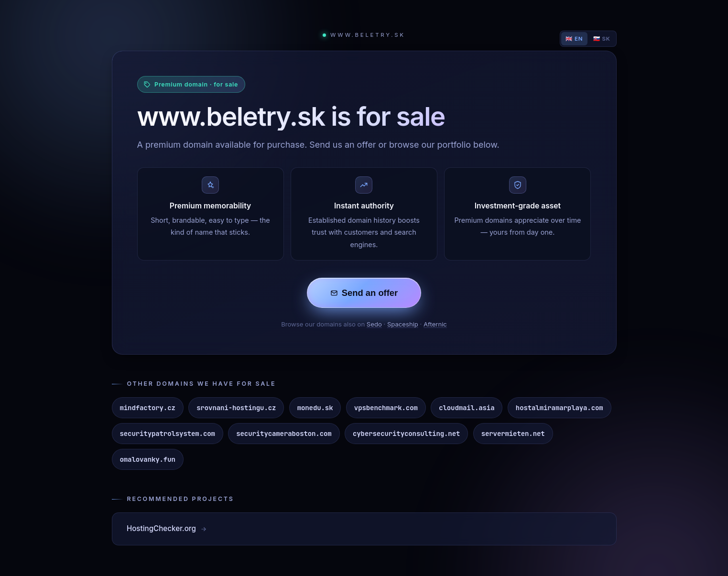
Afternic (435, 324)
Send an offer (364, 293)
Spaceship (403, 324)
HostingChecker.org (167, 528)
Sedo (374, 324)
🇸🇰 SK (602, 39)
